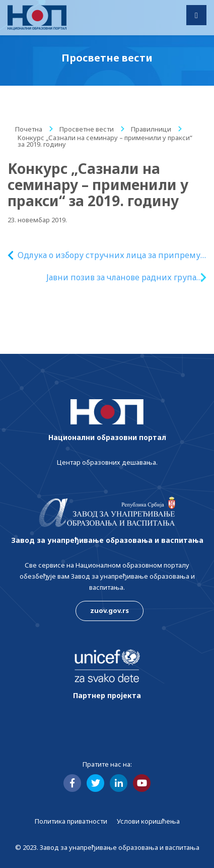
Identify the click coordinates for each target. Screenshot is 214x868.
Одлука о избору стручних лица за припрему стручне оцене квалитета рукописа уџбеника (109, 255)
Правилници (151, 129)
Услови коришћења (148, 821)
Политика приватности (71, 821)
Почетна (29, 129)
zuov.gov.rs (110, 610)
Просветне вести (87, 129)
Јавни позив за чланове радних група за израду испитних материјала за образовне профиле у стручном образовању (121, 277)
